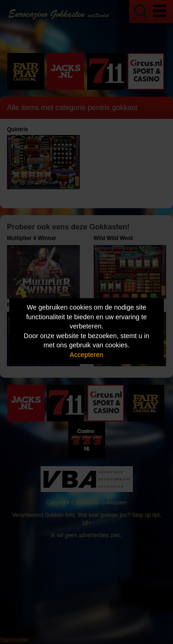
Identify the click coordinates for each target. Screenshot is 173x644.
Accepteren (86, 355)
